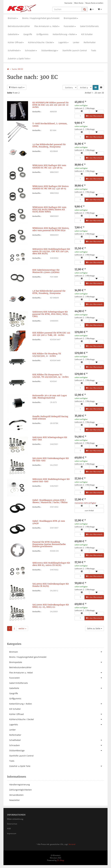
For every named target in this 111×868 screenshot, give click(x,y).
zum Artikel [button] (89, 511)
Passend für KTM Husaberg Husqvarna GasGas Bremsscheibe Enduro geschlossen (49, 544)
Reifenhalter (90, 42)
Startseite (68, 3)
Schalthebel (14, 50)
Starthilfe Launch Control (75, 50)
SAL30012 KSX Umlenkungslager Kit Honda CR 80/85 (51, 585)
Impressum (12, 833)
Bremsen (13, 18)
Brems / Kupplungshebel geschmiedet (41, 18)
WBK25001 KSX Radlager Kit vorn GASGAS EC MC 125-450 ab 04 (49, 166)
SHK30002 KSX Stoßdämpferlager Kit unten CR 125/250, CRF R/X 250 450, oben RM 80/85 (51, 251)
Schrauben (31, 50)
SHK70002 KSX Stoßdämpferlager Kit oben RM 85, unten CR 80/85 (51, 564)
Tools (94, 50)
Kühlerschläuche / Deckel (41, 42)
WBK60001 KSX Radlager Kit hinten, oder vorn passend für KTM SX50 (51, 229)
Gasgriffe (28, 34)
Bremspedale (71, 18)
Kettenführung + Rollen (65, 34)
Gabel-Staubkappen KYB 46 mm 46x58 (49, 522)
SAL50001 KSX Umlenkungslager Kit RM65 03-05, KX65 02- (51, 606)
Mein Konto (79, 3)
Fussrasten (70, 26)
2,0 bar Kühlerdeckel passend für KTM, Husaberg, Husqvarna (49, 146)
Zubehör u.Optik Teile (19, 59)
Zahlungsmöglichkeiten (21, 790)
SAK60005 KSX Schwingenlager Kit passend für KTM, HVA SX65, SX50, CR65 (50, 314)
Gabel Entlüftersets (89, 26)
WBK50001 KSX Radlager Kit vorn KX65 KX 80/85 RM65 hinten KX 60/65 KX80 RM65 (49, 209)
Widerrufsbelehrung (15, 819)
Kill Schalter (87, 34)
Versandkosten (16, 795)
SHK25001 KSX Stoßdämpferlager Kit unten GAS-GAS (51, 480)
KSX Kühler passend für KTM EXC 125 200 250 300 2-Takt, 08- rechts (51, 334)
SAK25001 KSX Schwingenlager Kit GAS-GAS (50, 438)
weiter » (22, 628)
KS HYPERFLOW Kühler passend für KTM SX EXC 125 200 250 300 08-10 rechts (50, 105)
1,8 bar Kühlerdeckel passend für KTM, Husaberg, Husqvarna (49, 292)
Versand (72, 844)
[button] (96, 87)
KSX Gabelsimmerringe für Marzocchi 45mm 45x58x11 (46, 271)
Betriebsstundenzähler (19, 26)
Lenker (76, 42)
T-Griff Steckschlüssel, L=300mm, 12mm (50, 125)
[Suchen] (67, 9)
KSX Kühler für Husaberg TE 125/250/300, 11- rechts (47, 355)
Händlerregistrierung (20, 785)
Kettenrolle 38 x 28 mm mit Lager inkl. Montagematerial (50, 397)
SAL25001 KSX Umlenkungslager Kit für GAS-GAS (51, 459)
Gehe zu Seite (95, 628)
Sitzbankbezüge (50, 50)
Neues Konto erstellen (94, 3)
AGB (9, 829)
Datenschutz (12, 824)
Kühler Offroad (16, 42)
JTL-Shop (60, 860)
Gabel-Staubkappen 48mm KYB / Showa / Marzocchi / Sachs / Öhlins (50, 501)
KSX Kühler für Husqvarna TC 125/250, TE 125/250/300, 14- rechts (50, 376)
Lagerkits (63, 42)
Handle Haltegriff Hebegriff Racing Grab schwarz (50, 417)
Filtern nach (17, 87)
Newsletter (15, 800)
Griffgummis (42, 34)
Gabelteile (13, 34)
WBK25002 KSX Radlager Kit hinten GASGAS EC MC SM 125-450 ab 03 (50, 187)
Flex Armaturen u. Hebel (47, 26)
